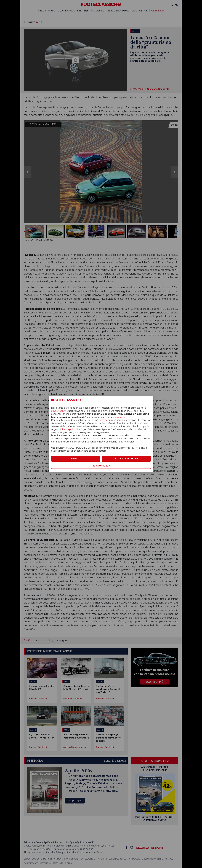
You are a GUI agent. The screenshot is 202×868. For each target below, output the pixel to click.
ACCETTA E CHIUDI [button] (126, 458)
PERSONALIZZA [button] (101, 466)
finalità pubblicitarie (72, 429)
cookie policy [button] (120, 417)
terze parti (104, 420)
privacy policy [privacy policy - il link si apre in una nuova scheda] (58, 411)
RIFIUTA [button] (76, 458)
